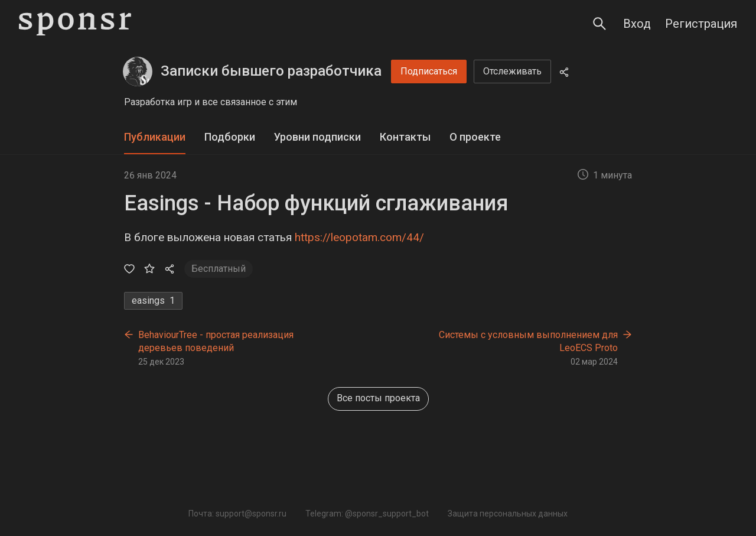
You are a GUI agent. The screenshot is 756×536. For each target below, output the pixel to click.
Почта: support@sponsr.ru (237, 514)
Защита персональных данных (508, 514)
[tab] (155, 137)
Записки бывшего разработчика (271, 71)
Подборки (230, 137)
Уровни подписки (317, 137)
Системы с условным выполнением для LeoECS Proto (528, 341)
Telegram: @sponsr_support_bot (367, 514)
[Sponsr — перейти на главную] (75, 24)
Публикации (155, 137)
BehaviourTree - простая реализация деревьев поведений (216, 341)
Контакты (405, 137)
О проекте (475, 137)
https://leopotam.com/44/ (359, 237)
